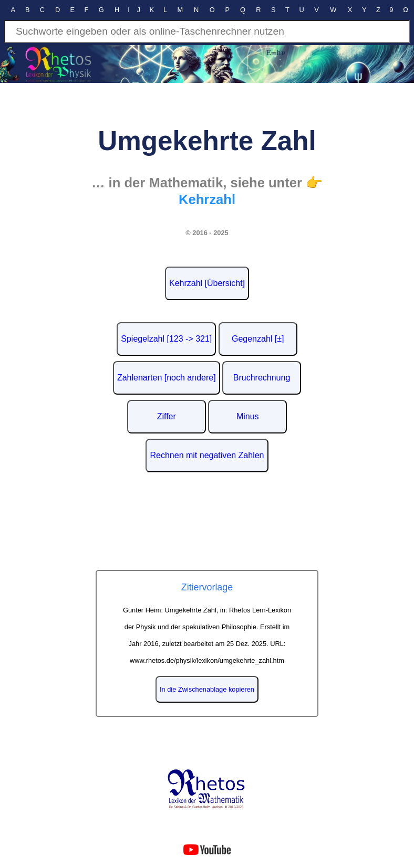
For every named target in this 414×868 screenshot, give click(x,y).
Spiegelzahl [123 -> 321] (166, 339)
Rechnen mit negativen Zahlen (207, 455)
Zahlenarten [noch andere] (167, 378)
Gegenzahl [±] (258, 339)
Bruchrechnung (262, 378)
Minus (248, 416)
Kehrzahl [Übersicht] (207, 283)
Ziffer (167, 416)
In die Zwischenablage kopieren (207, 689)
